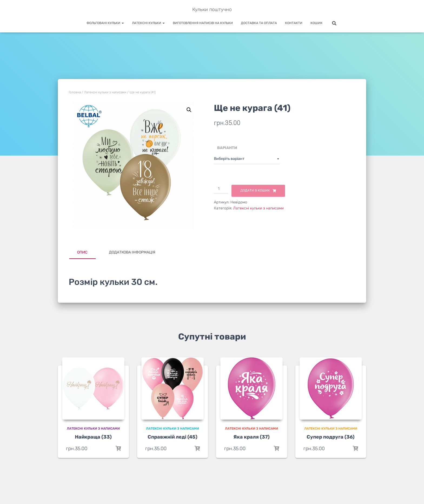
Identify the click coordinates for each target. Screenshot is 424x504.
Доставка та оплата (259, 23)
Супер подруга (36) (331, 437)
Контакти (294, 23)
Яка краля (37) (251, 437)
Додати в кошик (255, 190)
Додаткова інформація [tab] (132, 252)
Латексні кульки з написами (105, 92)
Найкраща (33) (93, 437)
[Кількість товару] (221, 189)
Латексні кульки (148, 23)
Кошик (317, 23)
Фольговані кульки (105, 23)
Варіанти (227, 148)
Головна (75, 92)
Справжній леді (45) (173, 437)
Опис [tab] (82, 252)
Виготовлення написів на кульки (203, 23)
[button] (189, 110)
